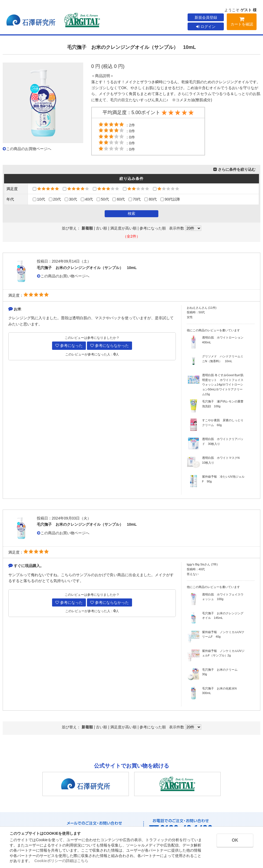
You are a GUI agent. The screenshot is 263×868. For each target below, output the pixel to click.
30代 (71, 199)
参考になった (69, 346)
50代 (103, 199)
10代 (39, 199)
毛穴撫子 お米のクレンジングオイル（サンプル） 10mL (87, 268)
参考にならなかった (109, 346)
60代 (119, 199)
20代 (55, 199)
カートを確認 (242, 22)
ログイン (206, 27)
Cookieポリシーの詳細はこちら (61, 861)
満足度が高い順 (123, 228)
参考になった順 (153, 228)
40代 (87, 199)
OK (234, 840)
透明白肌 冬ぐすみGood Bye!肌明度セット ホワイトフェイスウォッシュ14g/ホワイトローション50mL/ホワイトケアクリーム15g (223, 384)
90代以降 (170, 199)
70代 (135, 199)
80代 (151, 199)
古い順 (101, 228)
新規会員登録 (206, 17)
